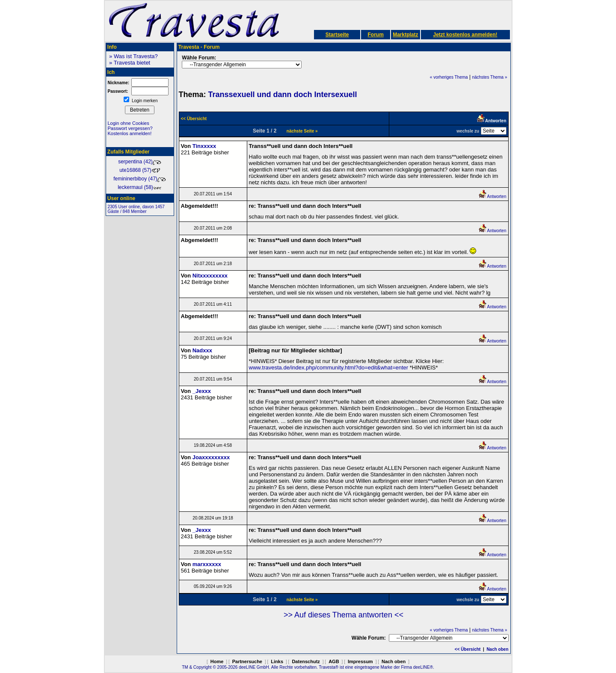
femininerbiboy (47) (140, 179)
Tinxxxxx (204, 146)
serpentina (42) (140, 162)
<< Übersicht (468, 649)
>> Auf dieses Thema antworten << (344, 615)
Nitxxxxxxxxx (210, 276)
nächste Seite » (302, 131)
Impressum (360, 661)
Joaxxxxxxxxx (211, 457)
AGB (334, 661)
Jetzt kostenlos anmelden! (465, 35)
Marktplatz (405, 35)
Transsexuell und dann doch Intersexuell (283, 94)
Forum (375, 35)
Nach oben (497, 649)
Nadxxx (202, 350)
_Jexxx (202, 391)
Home (217, 661)
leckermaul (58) (140, 187)
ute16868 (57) (140, 170)
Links (277, 661)
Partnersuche (247, 661)
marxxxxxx (207, 564)
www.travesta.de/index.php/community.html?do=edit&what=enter (329, 367)
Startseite (337, 35)
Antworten (492, 196)
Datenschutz (306, 661)
